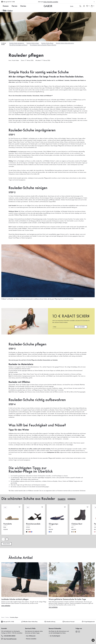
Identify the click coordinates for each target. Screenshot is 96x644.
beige (28, 532)
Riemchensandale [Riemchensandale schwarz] (33, 524)
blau (32, 532)
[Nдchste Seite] (7, 540)
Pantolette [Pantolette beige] (8, 524)
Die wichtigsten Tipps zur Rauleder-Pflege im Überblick (47, 45)
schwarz (27, 532)
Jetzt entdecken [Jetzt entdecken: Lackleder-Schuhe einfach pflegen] (6, 606)
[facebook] (79, 632)
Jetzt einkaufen (89, 39)
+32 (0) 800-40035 (8, 636)
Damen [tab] (62, 500)
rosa (95, 532)
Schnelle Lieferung (50, 622)
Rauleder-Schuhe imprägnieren (18, 43)
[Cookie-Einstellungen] (93, 640)
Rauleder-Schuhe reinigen (35, 43)
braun (75, 532)
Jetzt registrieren (90, 18)
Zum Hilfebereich (31, 636)
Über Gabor (26, 6)
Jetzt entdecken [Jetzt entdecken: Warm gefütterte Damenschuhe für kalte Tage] (53, 608)
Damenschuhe (6, 544)
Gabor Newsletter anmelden (51, 2)
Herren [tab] (71, 500)
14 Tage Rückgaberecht (88, 622)
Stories (18, 6)
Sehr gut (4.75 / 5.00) (8, 622)
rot (30, 532)
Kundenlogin (88, 12)
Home (3, 618)
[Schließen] (94, 2)
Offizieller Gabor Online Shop (29, 622)
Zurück (4, 10)
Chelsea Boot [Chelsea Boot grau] (77, 524)
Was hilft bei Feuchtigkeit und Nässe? (20, 45)
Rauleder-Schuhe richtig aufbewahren (71, 43)
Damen (3, 6)
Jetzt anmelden (81, 327)
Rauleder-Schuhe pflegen (52, 43)
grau (51, 532)
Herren (11, 6)
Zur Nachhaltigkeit (55, 636)
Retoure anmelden (31, 639)
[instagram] (76, 632)
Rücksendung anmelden (80, 28)
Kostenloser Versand (68, 622)
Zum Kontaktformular (9, 639)
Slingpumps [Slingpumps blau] (53, 524)
